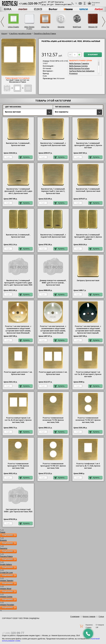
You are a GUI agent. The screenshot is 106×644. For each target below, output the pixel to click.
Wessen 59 (93, 27)
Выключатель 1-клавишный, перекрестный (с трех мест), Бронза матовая (53, 191)
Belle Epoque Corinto (78, 66)
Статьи (101, 617)
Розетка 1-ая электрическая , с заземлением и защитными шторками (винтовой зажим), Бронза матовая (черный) (88, 330)
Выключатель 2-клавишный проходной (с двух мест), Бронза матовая (88, 237)
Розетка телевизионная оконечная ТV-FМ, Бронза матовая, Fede (53, 420)
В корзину (93, 55)
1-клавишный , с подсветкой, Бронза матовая (53, 144)
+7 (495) (30, 4)
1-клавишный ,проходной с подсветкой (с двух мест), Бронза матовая (18, 191)
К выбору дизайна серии (20, 33)
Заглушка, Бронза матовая (88, 281)
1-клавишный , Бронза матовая (18, 144)
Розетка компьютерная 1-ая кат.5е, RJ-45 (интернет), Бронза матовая (88, 374)
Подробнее (7, 535)
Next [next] (104, 22)
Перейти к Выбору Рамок (45, 33)
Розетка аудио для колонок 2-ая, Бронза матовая (53, 373)
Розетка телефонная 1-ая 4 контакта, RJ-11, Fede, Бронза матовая (88, 466)
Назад (4, 33)
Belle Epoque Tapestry (79, 63)
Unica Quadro (13, 27)
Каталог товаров (89, 617)
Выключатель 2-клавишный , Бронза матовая (18, 236)
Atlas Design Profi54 (29, 28)
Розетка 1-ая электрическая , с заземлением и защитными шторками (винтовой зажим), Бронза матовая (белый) (53, 330)
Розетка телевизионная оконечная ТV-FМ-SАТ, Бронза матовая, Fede (88, 420)
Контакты (59, 2)
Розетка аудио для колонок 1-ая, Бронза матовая (18, 373)
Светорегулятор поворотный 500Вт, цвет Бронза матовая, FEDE (18, 511)
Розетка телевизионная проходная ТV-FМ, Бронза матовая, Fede (18, 466)
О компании (75, 617)
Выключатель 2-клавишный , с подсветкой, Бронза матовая (53, 236)
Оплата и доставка (63, 4)
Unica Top (45, 27)
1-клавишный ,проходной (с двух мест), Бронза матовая (88, 145)
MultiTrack (77, 27)
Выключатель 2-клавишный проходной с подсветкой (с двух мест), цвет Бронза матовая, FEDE (18, 283)
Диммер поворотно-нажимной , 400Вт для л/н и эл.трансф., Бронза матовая (53, 283)
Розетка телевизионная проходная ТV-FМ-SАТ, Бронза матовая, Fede (53, 466)
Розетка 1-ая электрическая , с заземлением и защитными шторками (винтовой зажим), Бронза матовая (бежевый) (18, 330)
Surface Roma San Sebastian (82, 71)
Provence (73, 73)
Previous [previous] (2, 22)
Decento (61, 27)
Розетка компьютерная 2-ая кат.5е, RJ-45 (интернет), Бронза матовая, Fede (18, 420)
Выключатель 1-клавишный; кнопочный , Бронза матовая (88, 190)
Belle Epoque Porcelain (79, 68)
